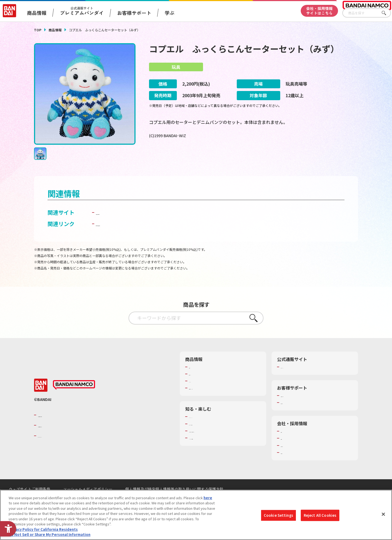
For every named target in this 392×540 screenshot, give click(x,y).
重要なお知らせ (293, 410)
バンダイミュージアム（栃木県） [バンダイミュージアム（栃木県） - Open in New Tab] (215, 445)
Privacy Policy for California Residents (43, 529)
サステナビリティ (295, 453)
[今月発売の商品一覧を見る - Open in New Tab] (308, 158)
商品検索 (196, 374)
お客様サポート (134, 13)
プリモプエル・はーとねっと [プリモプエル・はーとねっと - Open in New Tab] (131, 219)
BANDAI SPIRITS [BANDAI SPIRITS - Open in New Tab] (54, 443)
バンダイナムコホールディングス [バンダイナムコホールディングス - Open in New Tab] (70, 432)
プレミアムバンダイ (297, 374)
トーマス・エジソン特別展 (210, 431)
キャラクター (199, 388)
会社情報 (288, 438)
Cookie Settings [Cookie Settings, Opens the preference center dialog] (278, 515)
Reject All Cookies (320, 515)
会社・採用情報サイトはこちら (319, 11)
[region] (196, 515)
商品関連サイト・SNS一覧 (210, 395)
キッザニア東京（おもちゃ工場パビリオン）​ (224, 438)
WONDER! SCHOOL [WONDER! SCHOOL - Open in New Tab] (204, 424)
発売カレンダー (201, 381)
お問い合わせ (291, 460)
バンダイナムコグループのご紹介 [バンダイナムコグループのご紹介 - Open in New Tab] (70, 422)
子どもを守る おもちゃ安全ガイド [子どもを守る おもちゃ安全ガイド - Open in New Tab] (137, 231)
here (208, 498)
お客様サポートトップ (298, 403)
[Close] (383, 514)
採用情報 (288, 445)
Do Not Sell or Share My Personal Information (50, 534)
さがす (387, 13)
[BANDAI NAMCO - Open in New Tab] (74, 392)
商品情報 (55, 30)
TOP (38, 30)
